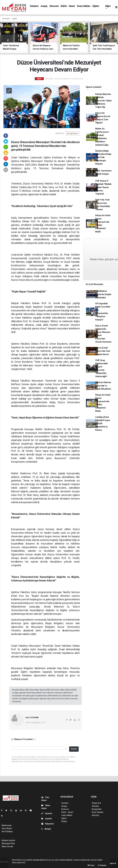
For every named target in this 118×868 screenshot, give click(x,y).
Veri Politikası (7, 831)
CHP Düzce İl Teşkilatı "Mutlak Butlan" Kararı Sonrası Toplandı (103, 187)
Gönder (74, 749)
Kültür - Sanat (68, 6)
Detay (91, 865)
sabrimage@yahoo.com (36, 722)
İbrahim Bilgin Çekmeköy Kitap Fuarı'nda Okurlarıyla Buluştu (103, 157)
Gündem (34, 6)
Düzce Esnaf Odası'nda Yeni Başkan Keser (103, 351)
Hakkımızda (7, 825)
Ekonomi (54, 6)
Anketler (95, 806)
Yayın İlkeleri (7, 828)
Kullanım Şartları (8, 840)
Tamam (102, 865)
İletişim (46, 829)
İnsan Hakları (84, 6)
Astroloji (95, 815)
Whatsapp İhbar (8, 843)
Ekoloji (64, 821)
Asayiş (44, 6)
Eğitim (96, 6)
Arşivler (47, 819)
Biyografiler (97, 809)
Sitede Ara (96, 803)
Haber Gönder (7, 846)
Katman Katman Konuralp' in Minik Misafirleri (103, 386)
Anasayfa (6, 19)
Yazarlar (47, 813)
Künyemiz (48, 824)
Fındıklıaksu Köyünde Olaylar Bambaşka (103, 294)
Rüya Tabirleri (98, 812)
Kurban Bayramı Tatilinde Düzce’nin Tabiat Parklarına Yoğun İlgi (103, 101)
